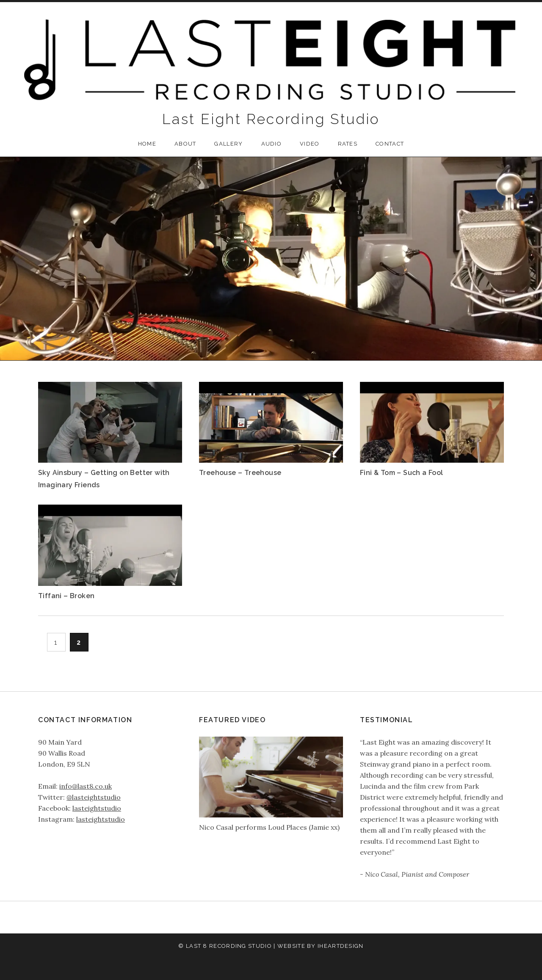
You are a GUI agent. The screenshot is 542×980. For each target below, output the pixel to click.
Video (310, 144)
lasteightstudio (97, 808)
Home (147, 144)
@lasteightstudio (94, 797)
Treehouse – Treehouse (240, 473)
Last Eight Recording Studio (271, 119)
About (185, 144)
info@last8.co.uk (86, 786)
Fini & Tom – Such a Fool (402, 473)
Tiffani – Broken (66, 596)
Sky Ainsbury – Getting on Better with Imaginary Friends (104, 479)
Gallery (228, 144)
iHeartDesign (341, 946)
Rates (348, 144)
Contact (390, 144)
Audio (272, 144)
